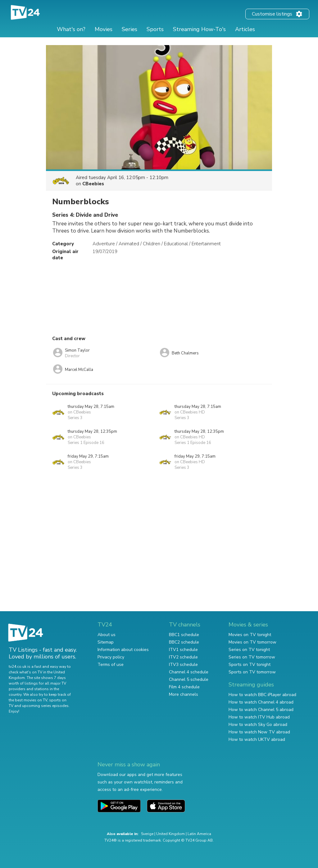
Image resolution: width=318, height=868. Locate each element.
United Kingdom (170, 834)
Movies (104, 29)
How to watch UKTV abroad (257, 739)
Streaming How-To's (199, 29)
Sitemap (106, 642)
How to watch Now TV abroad (259, 732)
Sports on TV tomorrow (252, 672)
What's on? (71, 29)
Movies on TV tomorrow (252, 642)
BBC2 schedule (184, 642)
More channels (184, 694)
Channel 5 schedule (189, 679)
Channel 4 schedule (189, 672)
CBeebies (93, 184)
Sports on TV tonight (250, 665)
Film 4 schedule (184, 687)
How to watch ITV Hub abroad (259, 717)
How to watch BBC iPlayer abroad (262, 695)
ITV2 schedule (183, 657)
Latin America (199, 834)
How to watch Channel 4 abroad (261, 702)
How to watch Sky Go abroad (258, 725)
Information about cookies (123, 650)
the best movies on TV (28, 700)
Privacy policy (111, 657)
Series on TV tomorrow (252, 657)
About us (107, 635)
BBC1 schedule (184, 635)
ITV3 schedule (183, 665)
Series (129, 29)
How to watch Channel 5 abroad (261, 710)
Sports (155, 29)
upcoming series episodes (45, 706)
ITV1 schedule (183, 650)
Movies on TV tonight (250, 635)
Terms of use (111, 665)
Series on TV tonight (249, 650)
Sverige (147, 834)
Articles (245, 29)
